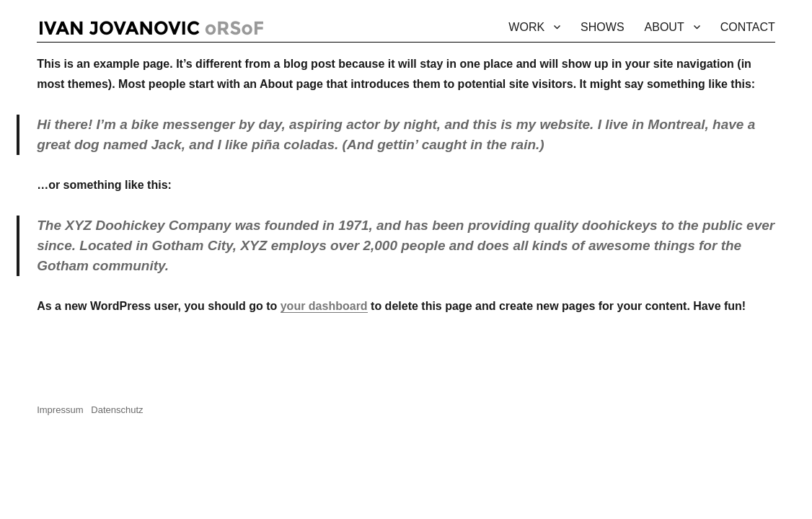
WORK (526, 27)
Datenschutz (117, 410)
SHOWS (602, 27)
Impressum (64, 410)
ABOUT (665, 27)
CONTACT (748, 27)
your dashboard (324, 306)
